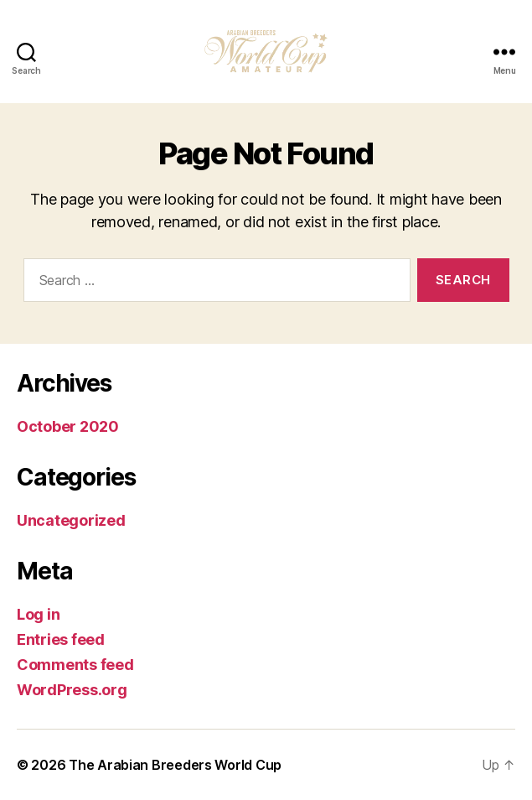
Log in (38, 614)
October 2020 (68, 426)
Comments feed (75, 665)
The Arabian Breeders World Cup (175, 765)
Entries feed (61, 639)
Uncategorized (71, 520)
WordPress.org (72, 690)
